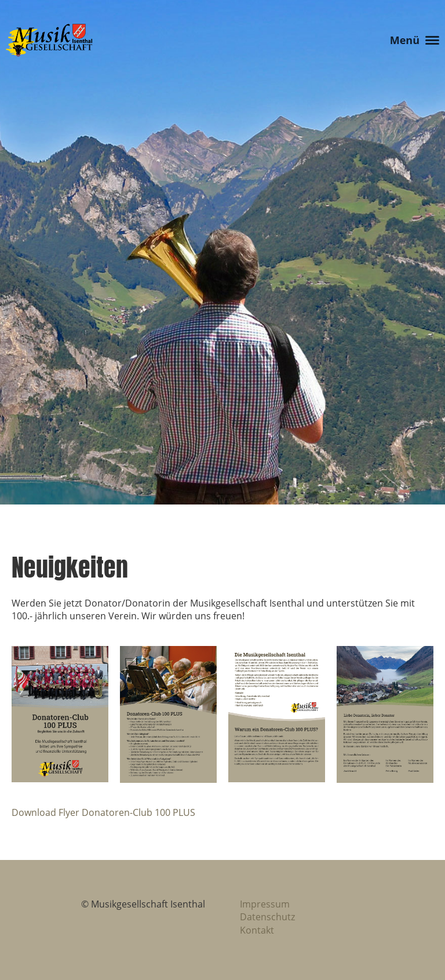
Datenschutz (267, 917)
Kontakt (257, 930)
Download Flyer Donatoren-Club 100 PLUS (103, 812)
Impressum (265, 904)
